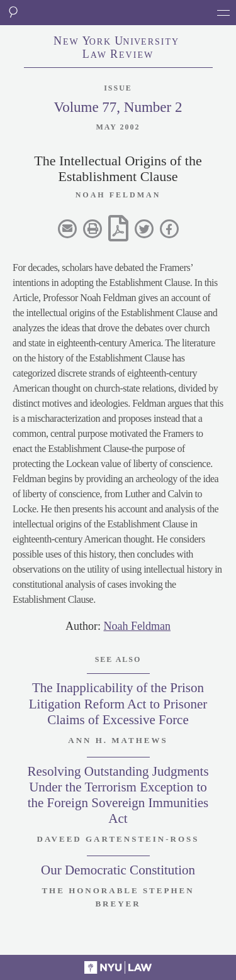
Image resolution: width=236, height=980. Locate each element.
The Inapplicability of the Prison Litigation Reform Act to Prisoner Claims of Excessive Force (118, 703)
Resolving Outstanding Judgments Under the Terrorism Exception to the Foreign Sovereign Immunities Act (118, 795)
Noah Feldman (137, 626)
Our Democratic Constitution (118, 870)
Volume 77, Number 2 (118, 107)
